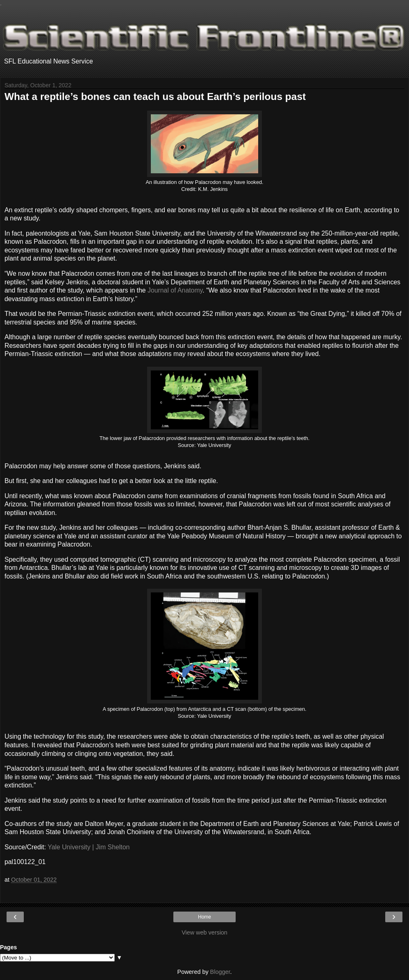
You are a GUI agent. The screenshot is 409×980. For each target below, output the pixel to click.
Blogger (220, 972)
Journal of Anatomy (175, 290)
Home (204, 917)
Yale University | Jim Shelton (89, 847)
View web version (204, 932)
